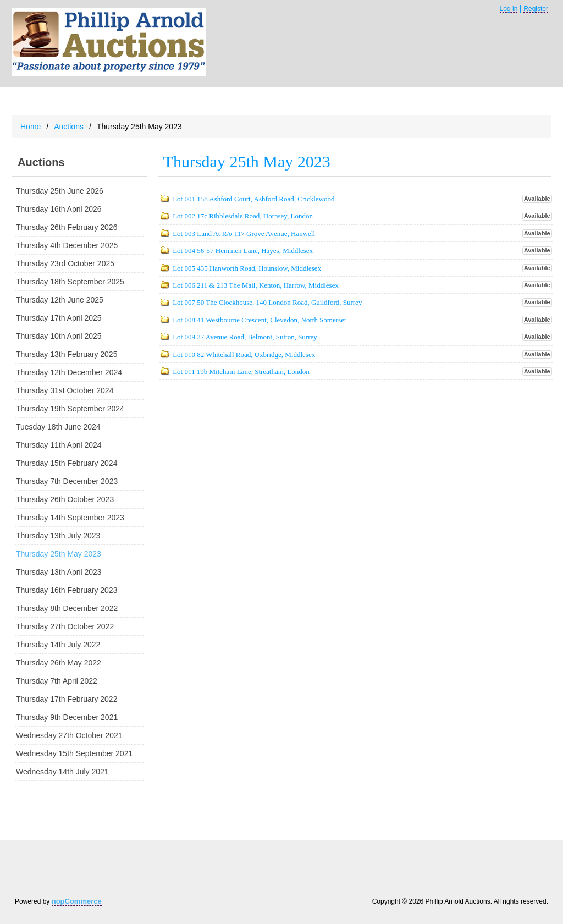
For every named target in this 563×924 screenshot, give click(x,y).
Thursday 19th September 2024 (70, 409)
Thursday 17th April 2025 (59, 318)
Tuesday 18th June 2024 (58, 427)
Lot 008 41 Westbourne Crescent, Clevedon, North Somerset (259, 320)
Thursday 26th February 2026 (67, 227)
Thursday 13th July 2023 (58, 536)
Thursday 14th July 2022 (58, 645)
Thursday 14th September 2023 (70, 518)
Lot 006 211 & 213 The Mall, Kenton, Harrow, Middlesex (256, 285)
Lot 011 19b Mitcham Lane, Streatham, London (241, 372)
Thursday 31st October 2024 (65, 391)
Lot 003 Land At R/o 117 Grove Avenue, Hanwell (244, 233)
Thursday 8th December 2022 (67, 608)
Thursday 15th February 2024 (67, 463)
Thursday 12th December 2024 (69, 372)
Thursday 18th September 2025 (70, 282)
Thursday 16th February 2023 (67, 590)
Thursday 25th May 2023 (59, 554)
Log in (509, 9)
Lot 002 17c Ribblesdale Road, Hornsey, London (243, 216)
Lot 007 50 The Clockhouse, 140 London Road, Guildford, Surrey (267, 302)
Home (31, 127)
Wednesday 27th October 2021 (69, 735)
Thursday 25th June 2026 (60, 191)
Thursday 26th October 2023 (65, 499)
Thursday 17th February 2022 (67, 699)
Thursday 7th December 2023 (67, 481)
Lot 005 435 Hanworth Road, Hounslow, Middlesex (247, 268)
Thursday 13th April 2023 (59, 572)
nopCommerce (77, 901)
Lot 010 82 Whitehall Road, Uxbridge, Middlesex (244, 354)
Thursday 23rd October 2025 (65, 263)
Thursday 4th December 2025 (67, 245)
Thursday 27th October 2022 (65, 626)
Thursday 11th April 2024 (59, 445)
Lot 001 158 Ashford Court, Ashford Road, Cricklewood (253, 199)
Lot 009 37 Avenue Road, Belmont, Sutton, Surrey (245, 337)
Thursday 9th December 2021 (67, 717)
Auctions (69, 127)
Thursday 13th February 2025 (67, 354)
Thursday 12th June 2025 (60, 300)
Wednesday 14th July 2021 (62, 772)
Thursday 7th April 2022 (57, 681)
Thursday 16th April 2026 (59, 209)
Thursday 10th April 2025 (59, 336)
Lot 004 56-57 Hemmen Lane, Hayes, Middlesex (243, 251)
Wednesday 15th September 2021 (74, 754)
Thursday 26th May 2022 (59, 663)
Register (536, 9)
